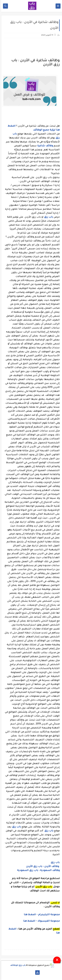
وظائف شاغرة (44, 146)
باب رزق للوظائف (17, 966)
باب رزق (47, 217)
